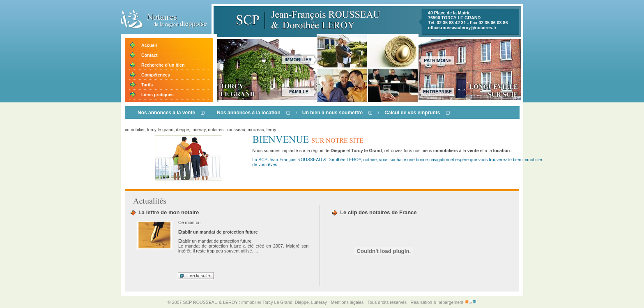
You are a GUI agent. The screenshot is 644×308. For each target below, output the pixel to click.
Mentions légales (347, 302)
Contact (149, 55)
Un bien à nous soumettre (332, 113)
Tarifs (147, 85)
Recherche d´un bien (163, 65)
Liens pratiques (158, 95)
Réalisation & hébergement (444, 302)
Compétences (156, 75)
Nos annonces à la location (249, 113)
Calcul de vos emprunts (412, 113)
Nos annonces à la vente (166, 113)
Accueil (149, 45)
